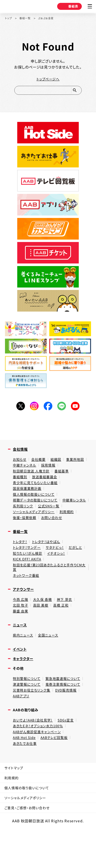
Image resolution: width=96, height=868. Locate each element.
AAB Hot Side (26, 770)
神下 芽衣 (68, 623)
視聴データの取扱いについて (37, 510)
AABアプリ (22, 725)
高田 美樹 (43, 629)
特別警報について (28, 706)
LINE (63, 410)
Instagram (33, 410)
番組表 (67, 7)
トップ (9, 18)
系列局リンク (54, 516)
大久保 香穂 (45, 623)
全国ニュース (50, 661)
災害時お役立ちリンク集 (33, 719)
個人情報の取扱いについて (35, 503)
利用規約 (71, 529)
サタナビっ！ (58, 567)
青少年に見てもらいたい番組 (37, 491)
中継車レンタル (26, 516)
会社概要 (40, 465)
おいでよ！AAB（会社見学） (35, 750)
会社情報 (21, 454)
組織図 (59, 465)
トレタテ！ (21, 561)
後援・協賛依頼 (25, 535)
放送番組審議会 (47, 484)
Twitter (19, 410)
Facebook (48, 410)
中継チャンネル (50, 471)
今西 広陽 (21, 623)
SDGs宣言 (70, 750)
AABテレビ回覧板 (58, 770)
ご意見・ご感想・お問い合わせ (30, 846)
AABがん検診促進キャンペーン (39, 763)
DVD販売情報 (70, 719)
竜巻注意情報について (67, 713)
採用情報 (75, 471)
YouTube (77, 410)
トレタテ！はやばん (48, 561)
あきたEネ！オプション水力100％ (40, 757)
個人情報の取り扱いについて (29, 824)
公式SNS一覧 (25, 523)
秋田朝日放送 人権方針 (33, 478)
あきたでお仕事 (26, 776)
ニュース (21, 650)
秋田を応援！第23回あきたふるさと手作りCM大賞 (47, 589)
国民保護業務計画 (28, 497)
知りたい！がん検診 (48, 573)
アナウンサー (25, 612)
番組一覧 (27, 18)
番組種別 (21, 484)
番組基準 (65, 478)
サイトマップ (15, 801)
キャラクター (24, 685)
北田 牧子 (21, 629)
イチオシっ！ (23, 580)
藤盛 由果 (21, 636)
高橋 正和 (64, 629)
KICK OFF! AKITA (53, 580)
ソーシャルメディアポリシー (35, 529)
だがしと (20, 573)
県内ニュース (24, 661)
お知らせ (20, 465)
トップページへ (48, 79)
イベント (20, 675)
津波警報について (28, 713)
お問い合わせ (55, 535)
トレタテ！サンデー (28, 567)
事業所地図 (23, 471)
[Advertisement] (48, 432)
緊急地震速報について (67, 706)
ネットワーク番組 (27, 598)
